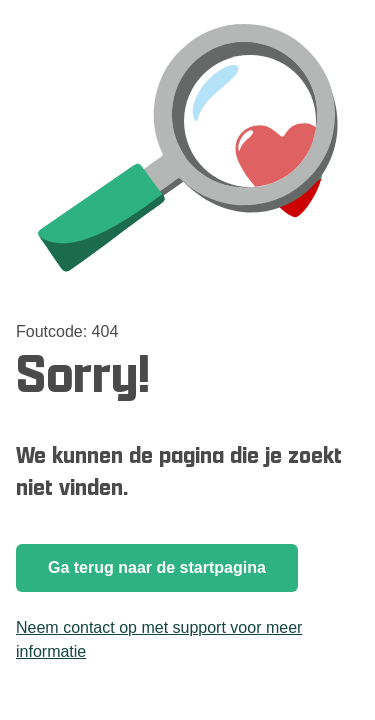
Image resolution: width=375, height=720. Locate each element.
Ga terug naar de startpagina (157, 567)
